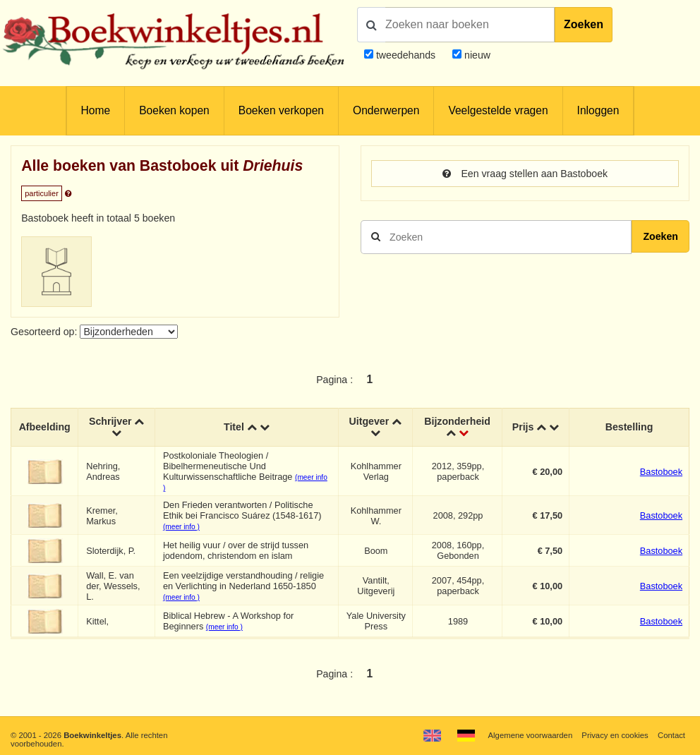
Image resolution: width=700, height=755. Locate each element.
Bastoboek (661, 472)
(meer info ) (181, 527)
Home (96, 110)
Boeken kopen (174, 110)
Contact (671, 735)
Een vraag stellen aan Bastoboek (525, 174)
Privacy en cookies (615, 735)
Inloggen (598, 110)
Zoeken (584, 24)
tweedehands (406, 55)
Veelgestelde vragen (498, 110)
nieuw (476, 55)
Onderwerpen (386, 110)
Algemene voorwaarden (531, 735)
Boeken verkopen (281, 110)
